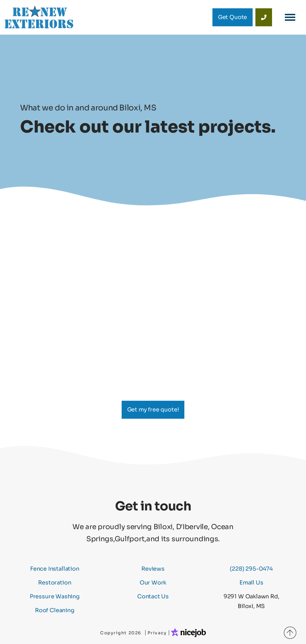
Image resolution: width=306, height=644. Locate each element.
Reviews (153, 569)
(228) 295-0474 (251, 569)
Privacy (157, 633)
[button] (290, 17)
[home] (39, 17)
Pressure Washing (55, 596)
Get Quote (233, 17)
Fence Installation (55, 569)
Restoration (55, 583)
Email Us (251, 583)
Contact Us (153, 596)
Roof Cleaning (55, 610)
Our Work (153, 583)
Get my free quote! (153, 410)
